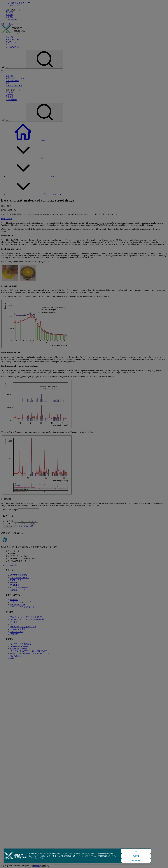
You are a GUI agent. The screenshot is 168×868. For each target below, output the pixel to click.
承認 (136, 851)
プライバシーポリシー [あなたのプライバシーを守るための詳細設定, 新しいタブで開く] (37, 858)
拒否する (136, 856)
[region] (77, 856)
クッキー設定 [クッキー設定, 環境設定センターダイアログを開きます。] (136, 860)
